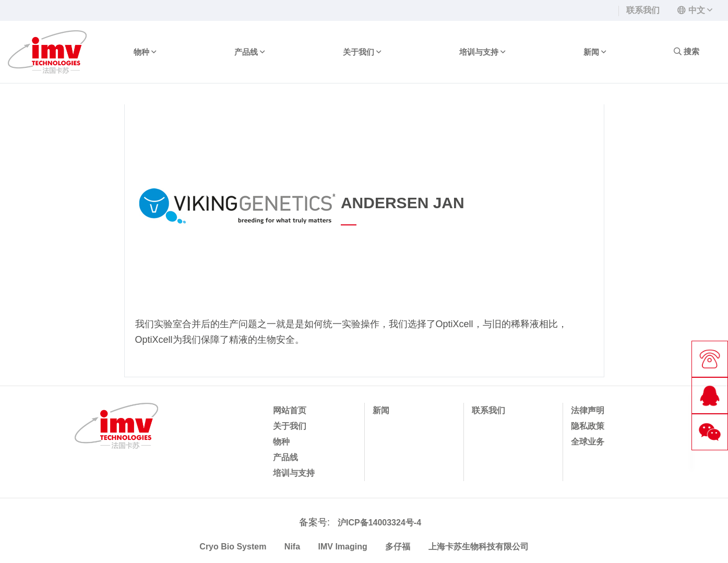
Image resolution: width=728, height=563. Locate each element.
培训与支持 (482, 52)
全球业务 (588, 442)
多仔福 (398, 547)
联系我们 (643, 10)
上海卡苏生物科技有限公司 (479, 547)
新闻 (595, 52)
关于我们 (362, 52)
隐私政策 (588, 426)
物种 (145, 52)
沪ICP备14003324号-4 (379, 523)
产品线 (249, 52)
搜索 (687, 51)
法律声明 (588, 410)
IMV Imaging (343, 547)
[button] (695, 10)
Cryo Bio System (233, 547)
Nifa (292, 547)
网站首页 (290, 410)
